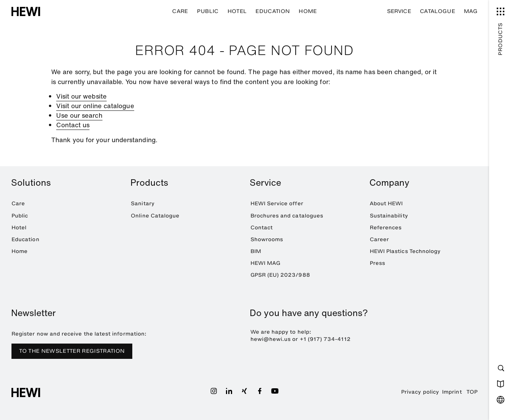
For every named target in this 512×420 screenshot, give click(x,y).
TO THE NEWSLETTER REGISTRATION (72, 351)
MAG (471, 11)
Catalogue (437, 11)
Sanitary (143, 204)
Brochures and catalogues (287, 216)
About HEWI (386, 204)
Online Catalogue (155, 216)
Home (308, 11)
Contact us (73, 125)
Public (208, 11)
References (386, 228)
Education (273, 11)
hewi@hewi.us (271, 339)
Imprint (452, 392)
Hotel (237, 11)
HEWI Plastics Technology (405, 251)
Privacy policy (420, 392)
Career (379, 239)
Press (377, 263)
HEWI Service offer (277, 204)
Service (399, 11)
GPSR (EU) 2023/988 (280, 275)
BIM (256, 251)
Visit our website (81, 96)
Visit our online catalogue (95, 106)
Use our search (79, 115)
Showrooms (267, 239)
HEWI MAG (266, 263)
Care (180, 11)
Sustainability (389, 216)
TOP (472, 392)
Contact (262, 228)
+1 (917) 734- (319, 339)
